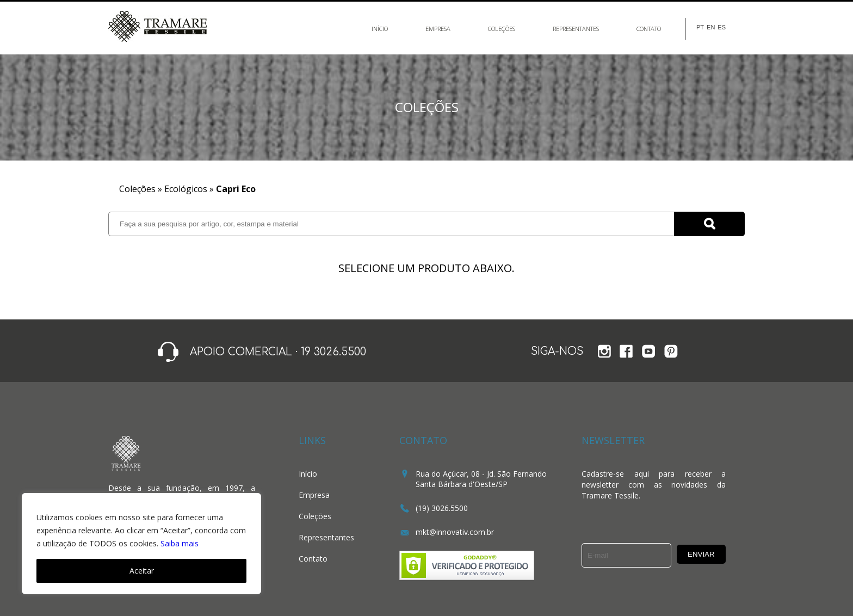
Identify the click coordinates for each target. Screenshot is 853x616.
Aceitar (142, 571)
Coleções (502, 29)
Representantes (576, 29)
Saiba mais (180, 543)
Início (380, 29)
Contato (649, 29)
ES (722, 27)
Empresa (438, 29)
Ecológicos (186, 189)
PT (700, 27)
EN (711, 27)
